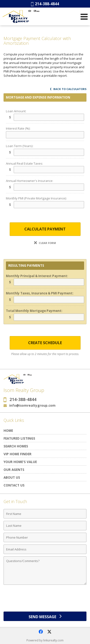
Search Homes (16, 446)
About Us (12, 477)
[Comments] (45, 571)
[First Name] (45, 514)
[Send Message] (45, 616)
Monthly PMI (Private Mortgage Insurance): (36, 198)
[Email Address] (45, 549)
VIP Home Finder (17, 454)
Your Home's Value (20, 462)
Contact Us (14, 485)
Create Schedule (45, 343)
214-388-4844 (45, 4)
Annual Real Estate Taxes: (24, 163)
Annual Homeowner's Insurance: (30, 181)
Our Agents (14, 470)
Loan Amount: (16, 111)
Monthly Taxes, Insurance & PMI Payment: (40, 293)
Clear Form (45, 243)
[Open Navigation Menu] (84, 17)
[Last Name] (45, 526)
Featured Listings (19, 438)
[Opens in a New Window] (41, 632)
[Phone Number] (45, 537)
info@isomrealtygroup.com (32, 405)
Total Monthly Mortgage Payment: (34, 311)
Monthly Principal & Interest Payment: (37, 276)
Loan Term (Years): (20, 146)
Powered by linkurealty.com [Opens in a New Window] (45, 640)
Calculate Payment (45, 229)
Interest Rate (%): (18, 128)
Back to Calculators (68, 89)
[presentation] (45, 600)
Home (8, 430)
